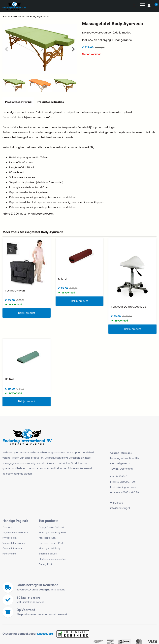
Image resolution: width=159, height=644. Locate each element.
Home (6, 16)
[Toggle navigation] (143, 5)
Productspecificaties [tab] (50, 102)
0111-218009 (117, 503)
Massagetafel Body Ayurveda (31, 16)
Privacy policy (10, 538)
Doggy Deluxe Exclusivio (52, 527)
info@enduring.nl (120, 508)
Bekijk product (27, 313)
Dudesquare (45, 634)
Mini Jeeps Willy (47, 538)
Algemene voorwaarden (16, 532)
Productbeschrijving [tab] (18, 102)
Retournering (10, 554)
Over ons (7, 527)
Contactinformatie (13, 548)
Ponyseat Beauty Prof (51, 543)
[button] (73, 49)
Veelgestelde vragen (14, 543)
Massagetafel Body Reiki (52, 532)
